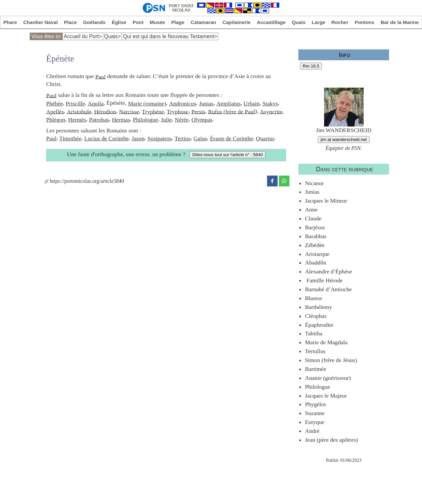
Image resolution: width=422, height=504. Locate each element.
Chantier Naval (40, 22)
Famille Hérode (324, 280)
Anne (311, 210)
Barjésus (315, 227)
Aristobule (79, 111)
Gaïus (200, 138)
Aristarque (317, 254)
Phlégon (56, 120)
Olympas (202, 120)
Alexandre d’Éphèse (329, 271)
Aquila (96, 103)
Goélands (94, 22)
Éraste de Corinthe (232, 138)
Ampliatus (228, 103)
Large (319, 22)
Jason (138, 138)
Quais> (113, 36)
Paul (100, 76)
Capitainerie (237, 22)
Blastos (314, 298)
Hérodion (105, 111)
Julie (166, 120)
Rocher (340, 22)
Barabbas (316, 236)
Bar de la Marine (400, 22)
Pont (138, 22)
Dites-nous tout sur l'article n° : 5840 (227, 155)
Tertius (182, 138)
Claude (313, 218)
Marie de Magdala (326, 342)
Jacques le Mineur (326, 201)
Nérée (182, 120)
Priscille (75, 103)
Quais (299, 22)
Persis (198, 111)
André (312, 431)
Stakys (270, 103)
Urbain (252, 103)
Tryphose (178, 111)
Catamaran (203, 22)
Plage (178, 22)
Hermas (121, 120)
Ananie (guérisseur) (328, 378)
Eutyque (315, 422)
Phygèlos (316, 404)
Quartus (265, 138)
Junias (206, 103)
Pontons (365, 22)
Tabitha (314, 333)
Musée (157, 22)
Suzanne (315, 413)
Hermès (77, 120)
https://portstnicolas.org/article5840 (84, 181)
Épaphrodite (319, 325)
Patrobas (99, 120)
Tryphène (153, 111)
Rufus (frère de (226, 111)
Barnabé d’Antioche (328, 289)
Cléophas (316, 316)
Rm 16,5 (311, 66)
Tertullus (315, 351)
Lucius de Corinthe (107, 138)
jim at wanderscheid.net (344, 140)
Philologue (145, 120)
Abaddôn (316, 263)
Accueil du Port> (83, 36)
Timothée (70, 138)
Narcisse (129, 111)
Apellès (55, 111)
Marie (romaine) (147, 103)
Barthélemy (318, 307)
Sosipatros (159, 138)
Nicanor (314, 183)
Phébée (55, 103)
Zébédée (315, 245)
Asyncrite (271, 111)
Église (119, 22)
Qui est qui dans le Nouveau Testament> (170, 36)
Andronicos (183, 103)
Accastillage (271, 22)
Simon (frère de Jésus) (331, 360)
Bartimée (316, 369)
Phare (10, 22)
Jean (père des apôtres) (332, 440)
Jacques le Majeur (326, 396)
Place (70, 22)
